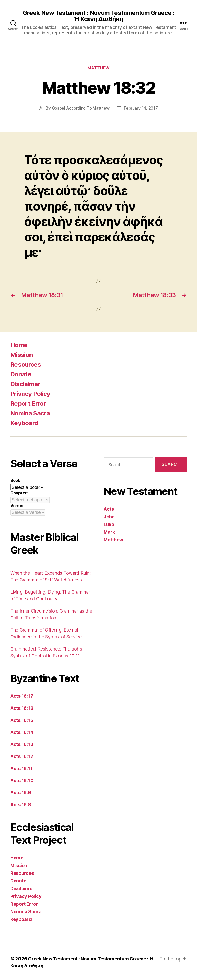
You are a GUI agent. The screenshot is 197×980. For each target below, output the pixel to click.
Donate (21, 374)
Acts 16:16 (22, 708)
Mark (109, 532)
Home (19, 345)
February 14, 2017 (141, 108)
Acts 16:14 (22, 732)
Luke (109, 524)
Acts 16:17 (22, 696)
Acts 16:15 (22, 720)
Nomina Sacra (30, 413)
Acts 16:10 (22, 780)
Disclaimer (25, 384)
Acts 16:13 (22, 744)
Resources (26, 364)
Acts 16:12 (22, 756)
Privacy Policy (30, 394)
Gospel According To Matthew (81, 108)
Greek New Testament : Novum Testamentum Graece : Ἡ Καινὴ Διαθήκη (98, 16)
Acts (109, 509)
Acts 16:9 (21, 792)
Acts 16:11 (21, 768)
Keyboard (24, 423)
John (109, 516)
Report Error (28, 403)
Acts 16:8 (21, 804)
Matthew (99, 68)
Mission (21, 355)
